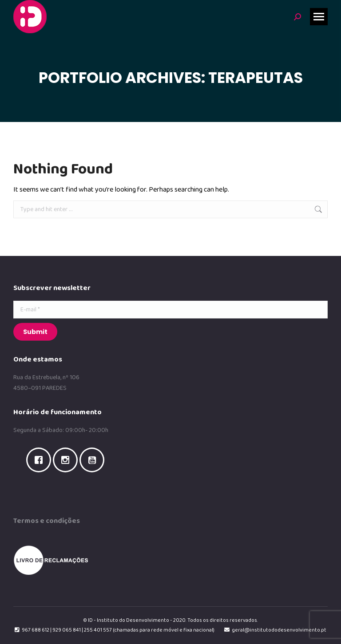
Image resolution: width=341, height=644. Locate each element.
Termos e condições (47, 521)
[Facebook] (41, 460)
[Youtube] (94, 460)
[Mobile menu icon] (319, 17)
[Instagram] (67, 460)
